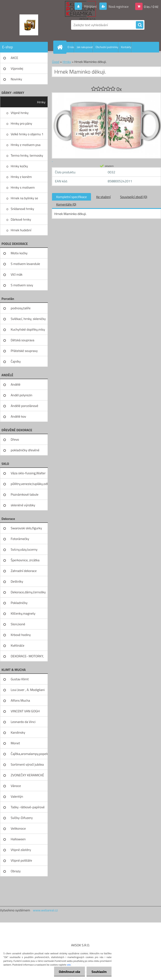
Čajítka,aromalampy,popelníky (29, 754)
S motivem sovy (22, 285)
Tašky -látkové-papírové (28, 807)
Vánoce (16, 786)
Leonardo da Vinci (23, 722)
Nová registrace (117, 6)
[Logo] (29, 25)
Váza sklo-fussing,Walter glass (28, 475)
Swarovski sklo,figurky (26, 528)
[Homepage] (61, 47)
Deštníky (17, 581)
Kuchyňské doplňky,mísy (28, 329)
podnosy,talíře (21, 308)
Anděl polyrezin (21, 395)
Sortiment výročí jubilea (27, 764)
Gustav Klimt (20, 679)
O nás (71, 47)
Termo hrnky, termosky (27, 155)
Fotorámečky (20, 539)
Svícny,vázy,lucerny (24, 549)
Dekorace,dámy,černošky (28, 592)
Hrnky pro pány (21, 123)
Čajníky (16, 361)
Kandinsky (18, 732)
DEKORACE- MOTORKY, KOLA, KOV (27, 658)
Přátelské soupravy (24, 351)
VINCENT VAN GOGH (25, 711)
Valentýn (17, 796)
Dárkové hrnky (21, 219)
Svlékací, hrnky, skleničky (28, 319)
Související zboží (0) (134, 197)
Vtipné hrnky (20, 113)
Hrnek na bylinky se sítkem (24, 200)
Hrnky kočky (19, 166)
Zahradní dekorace (24, 571)
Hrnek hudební (21, 230)
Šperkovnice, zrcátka (25, 560)
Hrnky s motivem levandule (23, 189)
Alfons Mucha (20, 700)
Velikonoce (18, 828)
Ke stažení (103, 197)
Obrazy (16, 871)
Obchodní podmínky (107, 47)
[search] (140, 25)
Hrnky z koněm (21, 177)
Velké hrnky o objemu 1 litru (27, 136)
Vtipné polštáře (21, 860)
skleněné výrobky (23, 505)
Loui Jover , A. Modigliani (28, 690)
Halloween (18, 839)
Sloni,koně (18, 624)
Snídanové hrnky (22, 209)
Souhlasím (99, 972)
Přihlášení (88, 6)
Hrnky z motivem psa (26, 145)
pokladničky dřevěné (25, 450)
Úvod (56, 62)
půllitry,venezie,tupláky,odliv (29, 484)
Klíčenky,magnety (23, 613)
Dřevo (15, 439)
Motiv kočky (19, 253)
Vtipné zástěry (21, 850)
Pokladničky (19, 603)
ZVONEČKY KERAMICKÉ (27, 775)
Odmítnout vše (68, 972)
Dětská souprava (22, 340)
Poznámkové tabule (25, 494)
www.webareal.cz (45, 910)
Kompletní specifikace (71, 197)
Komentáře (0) (66, 204)
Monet (15, 743)
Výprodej (17, 68)
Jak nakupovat (85, 47)
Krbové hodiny (21, 635)
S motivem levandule (25, 264)
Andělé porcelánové (24, 406)
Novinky (16, 79)
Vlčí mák (17, 274)
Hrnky (41, 102)
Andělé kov (18, 416)
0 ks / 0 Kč (151, 6)
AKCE (14, 58)
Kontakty (126, 47)
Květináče (18, 645)
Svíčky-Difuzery (22, 818)
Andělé (16, 384)
